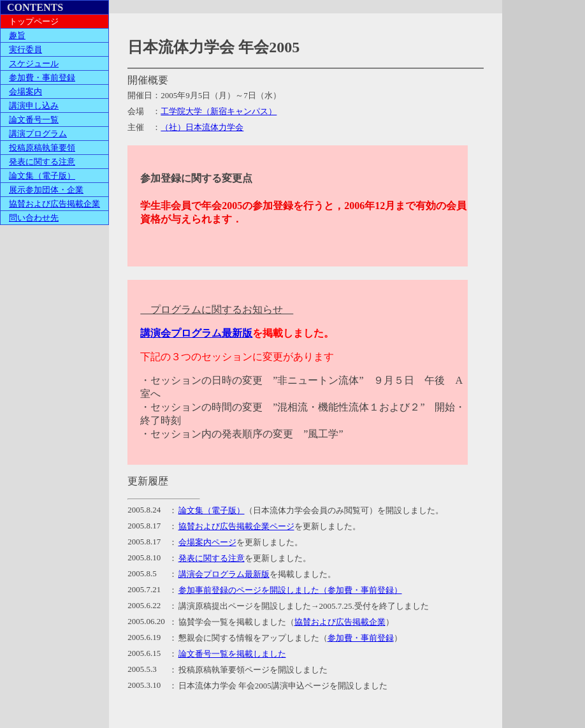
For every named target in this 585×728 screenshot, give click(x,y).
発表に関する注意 (42, 162)
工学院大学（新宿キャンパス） (219, 111)
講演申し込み (34, 106)
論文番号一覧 (34, 120)
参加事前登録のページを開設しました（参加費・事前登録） (290, 590)
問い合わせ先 (34, 218)
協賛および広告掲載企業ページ (236, 526)
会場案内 (25, 91)
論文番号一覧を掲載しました (232, 654)
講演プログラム (38, 134)
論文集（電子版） (42, 176)
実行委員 (25, 49)
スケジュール (34, 63)
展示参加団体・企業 (46, 190)
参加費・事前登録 (42, 77)
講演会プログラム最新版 (196, 333)
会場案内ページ (207, 542)
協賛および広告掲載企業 (54, 204)
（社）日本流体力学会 (202, 127)
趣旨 (17, 35)
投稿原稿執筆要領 (42, 148)
